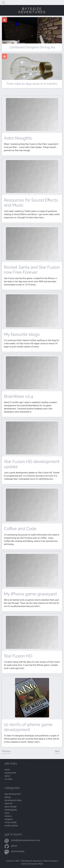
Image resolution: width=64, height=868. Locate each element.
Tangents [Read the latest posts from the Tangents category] (9, 819)
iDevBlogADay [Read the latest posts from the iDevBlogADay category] (11, 810)
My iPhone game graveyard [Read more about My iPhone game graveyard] (30, 594)
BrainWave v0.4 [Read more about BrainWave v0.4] (18, 396)
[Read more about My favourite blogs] (32, 311)
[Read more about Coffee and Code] (32, 505)
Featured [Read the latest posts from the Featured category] (8, 803)
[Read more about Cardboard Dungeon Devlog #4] (32, 36)
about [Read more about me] (7, 776)
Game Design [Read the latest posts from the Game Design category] (11, 807)
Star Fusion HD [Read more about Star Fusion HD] (18, 656)
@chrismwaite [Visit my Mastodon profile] (18, 851)
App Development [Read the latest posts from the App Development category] (13, 794)
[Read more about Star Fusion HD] (32, 632)
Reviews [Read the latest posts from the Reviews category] (8, 816)
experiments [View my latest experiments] (10, 773)
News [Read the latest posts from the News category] (7, 813)
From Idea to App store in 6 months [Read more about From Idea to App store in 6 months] (32, 84)
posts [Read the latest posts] (7, 770)
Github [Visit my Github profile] (14, 846)
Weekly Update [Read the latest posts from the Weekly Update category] (11, 826)
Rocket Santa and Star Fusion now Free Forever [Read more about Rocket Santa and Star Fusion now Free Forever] (32, 270)
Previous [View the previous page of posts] (6, 751)
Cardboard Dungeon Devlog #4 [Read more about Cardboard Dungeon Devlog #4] (32, 47)
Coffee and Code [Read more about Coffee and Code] (20, 529)
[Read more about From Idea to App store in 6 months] (32, 75)
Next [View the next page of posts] (57, 751)
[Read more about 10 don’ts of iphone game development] (32, 698)
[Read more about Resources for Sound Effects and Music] (32, 176)
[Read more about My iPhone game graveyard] (32, 570)
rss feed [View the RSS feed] (8, 779)
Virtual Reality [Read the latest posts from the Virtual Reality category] (11, 822)
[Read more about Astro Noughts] (32, 114)
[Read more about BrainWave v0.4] (32, 373)
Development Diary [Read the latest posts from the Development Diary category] (13, 800)
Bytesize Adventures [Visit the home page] (32, 10)
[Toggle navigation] (4, 3)
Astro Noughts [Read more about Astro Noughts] (18, 138)
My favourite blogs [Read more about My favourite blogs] (22, 334)
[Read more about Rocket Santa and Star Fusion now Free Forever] (32, 243)
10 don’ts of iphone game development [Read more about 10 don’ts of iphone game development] (28, 727)
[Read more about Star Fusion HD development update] (32, 438)
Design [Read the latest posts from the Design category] (8, 797)
